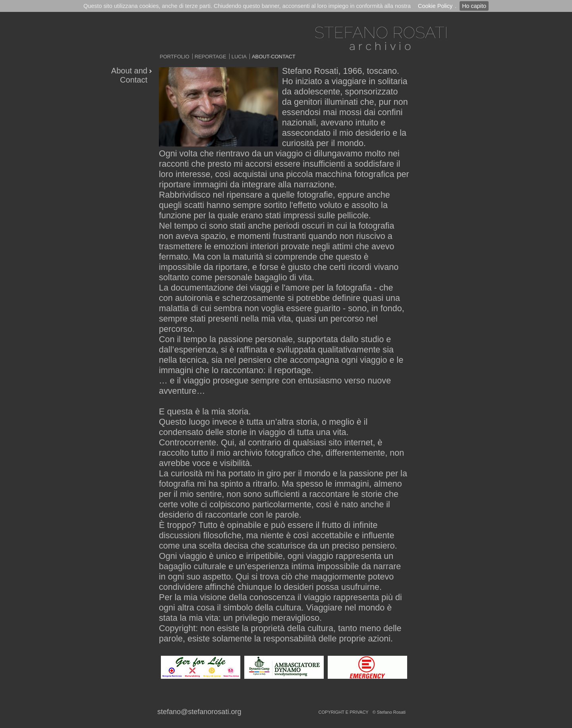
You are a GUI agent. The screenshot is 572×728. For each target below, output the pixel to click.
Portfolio (175, 57)
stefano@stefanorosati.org (199, 712)
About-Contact (274, 57)
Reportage (211, 57)
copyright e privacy (344, 712)
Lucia (239, 57)
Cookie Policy (435, 6)
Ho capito (474, 6)
